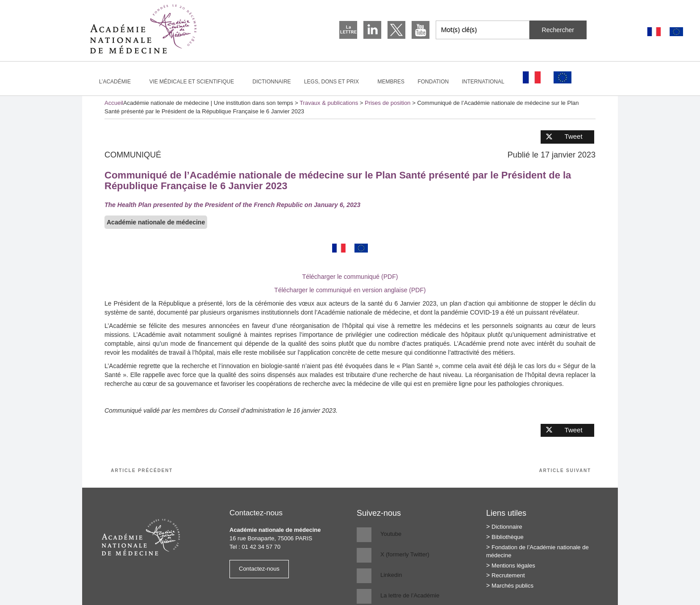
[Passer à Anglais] (676, 32)
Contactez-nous (259, 569)
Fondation (433, 82)
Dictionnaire (272, 82)
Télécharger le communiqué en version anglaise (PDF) (350, 290)
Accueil (114, 103)
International (487, 82)
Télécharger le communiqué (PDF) (350, 277)
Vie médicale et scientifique (195, 82)
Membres (391, 82)
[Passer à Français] (654, 32)
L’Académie (119, 82)
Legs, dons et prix (335, 82)
